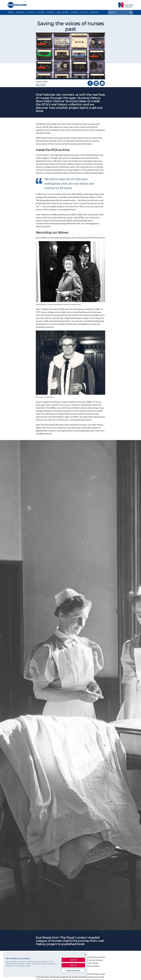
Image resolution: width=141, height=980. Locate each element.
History (94, 12)
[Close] (85, 954)
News (11, 12)
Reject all (73, 965)
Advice (41, 12)
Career (75, 12)
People (51, 12)
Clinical (31, 12)
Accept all (73, 960)
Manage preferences (73, 971)
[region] (45, 964)
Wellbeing (63, 12)
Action (84, 12)
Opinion (20, 12)
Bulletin (41, 85)
